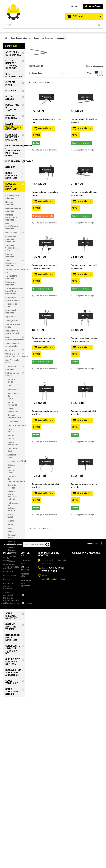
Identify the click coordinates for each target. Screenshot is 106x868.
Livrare (7, 829)
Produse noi (9, 814)
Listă (101, 73)
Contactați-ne (10, 825)
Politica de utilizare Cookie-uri (8, 836)
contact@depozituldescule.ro (53, 829)
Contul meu (25, 804)
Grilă (96, 73)
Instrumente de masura (44, 38)
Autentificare (93, 6)
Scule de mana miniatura (20, 38)
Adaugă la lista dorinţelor (46, 150)
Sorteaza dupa (36, 73)
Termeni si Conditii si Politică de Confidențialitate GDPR (11, 847)
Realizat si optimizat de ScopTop (20, 862)
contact (75, 6)
